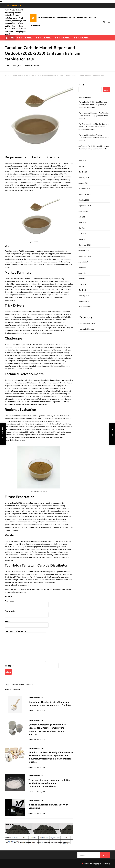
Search (81, 85)
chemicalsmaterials (25, 38)
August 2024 (83, 262)
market (22, 684)
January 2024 (83, 301)
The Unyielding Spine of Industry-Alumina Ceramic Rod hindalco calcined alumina (93, 138)
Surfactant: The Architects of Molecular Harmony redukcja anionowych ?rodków (50, 704)
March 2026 (83, 172)
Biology (92, 18)
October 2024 (84, 251)
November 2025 (85, 194)
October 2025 (84, 200)
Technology (82, 18)
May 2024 (82, 279)
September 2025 (85, 206)
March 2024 (83, 290)
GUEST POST (36, 26)
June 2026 (82, 161)
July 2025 (82, 217)
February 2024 (84, 296)
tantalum (29, 684)
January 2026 (83, 183)
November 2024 (85, 245)
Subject (27, 623)
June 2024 (82, 273)
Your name (27, 603)
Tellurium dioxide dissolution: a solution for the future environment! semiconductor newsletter (49, 783)
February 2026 (84, 177)
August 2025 (83, 211)
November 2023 (85, 307)
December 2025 (84, 189)
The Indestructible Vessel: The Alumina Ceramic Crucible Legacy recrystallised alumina (93, 116)
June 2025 (82, 222)
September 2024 (85, 256)
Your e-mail (27, 613)
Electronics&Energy (66, 18)
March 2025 (83, 239)
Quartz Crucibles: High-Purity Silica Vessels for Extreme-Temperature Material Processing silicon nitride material (47, 729)
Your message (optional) (26, 646)
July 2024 (82, 267)
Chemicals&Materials (46, 18)
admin (7, 66)
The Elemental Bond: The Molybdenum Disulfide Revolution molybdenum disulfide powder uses (93, 127)
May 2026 (82, 166)
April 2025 (82, 234)
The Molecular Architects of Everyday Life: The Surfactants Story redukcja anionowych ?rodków (93, 105)
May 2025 (82, 228)
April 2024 (82, 284)
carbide (15, 684)
